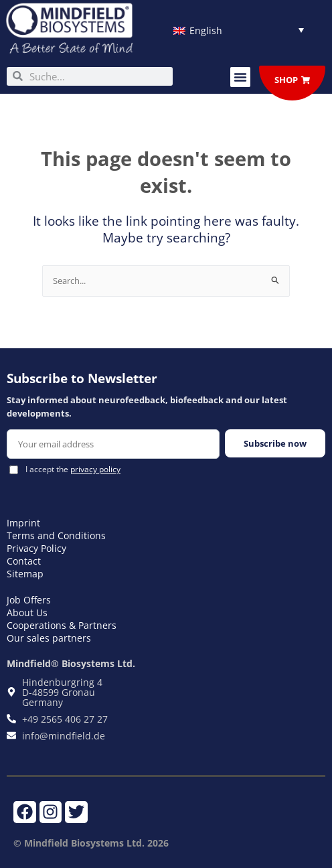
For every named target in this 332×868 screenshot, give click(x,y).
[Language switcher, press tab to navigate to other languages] (239, 30)
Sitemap (25, 574)
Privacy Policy (36, 548)
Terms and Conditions (56, 535)
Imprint (23, 523)
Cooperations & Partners (62, 625)
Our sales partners (49, 638)
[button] (240, 77)
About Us (27, 612)
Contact (24, 561)
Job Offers (29, 600)
